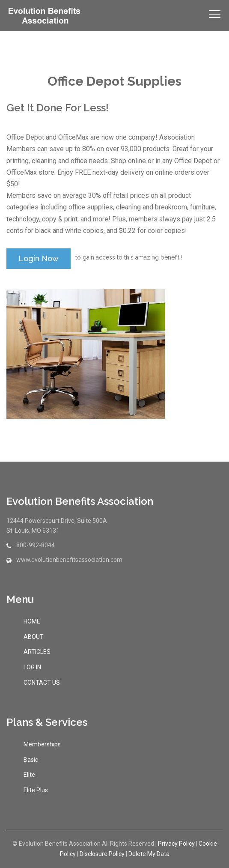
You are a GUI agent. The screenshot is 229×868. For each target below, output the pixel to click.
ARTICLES (37, 652)
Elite (29, 775)
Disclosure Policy (102, 854)
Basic (31, 760)
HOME (32, 621)
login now (39, 258)
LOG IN (32, 667)
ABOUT (34, 637)
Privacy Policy (176, 844)
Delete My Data (149, 854)
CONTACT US (42, 683)
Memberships (42, 744)
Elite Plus (36, 790)
